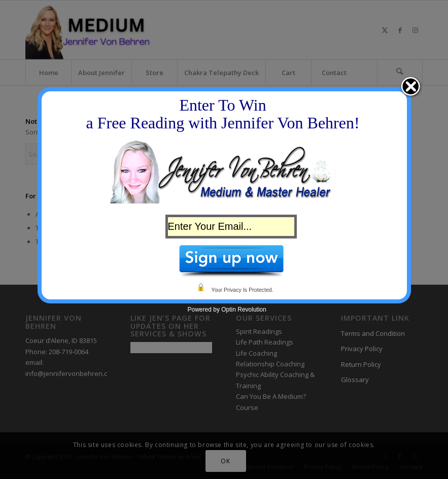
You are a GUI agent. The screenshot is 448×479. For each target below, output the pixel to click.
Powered (200, 310)
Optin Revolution (244, 310)
